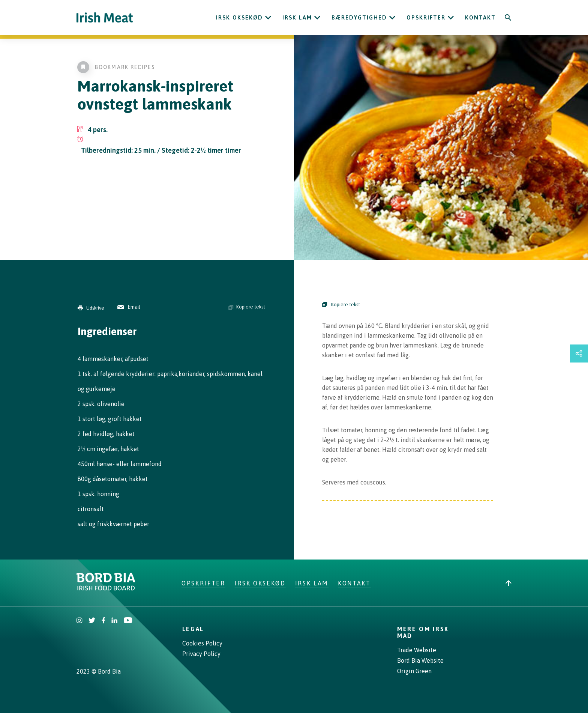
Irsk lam (297, 17)
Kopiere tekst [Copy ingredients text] (247, 307)
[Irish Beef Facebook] (103, 621)
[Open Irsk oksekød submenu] (268, 18)
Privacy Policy (201, 654)
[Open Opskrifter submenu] (451, 18)
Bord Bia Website (420, 660)
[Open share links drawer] (579, 353)
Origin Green (414, 671)
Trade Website (417, 650)
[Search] (508, 18)
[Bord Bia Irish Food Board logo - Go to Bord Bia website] (106, 588)
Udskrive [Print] (91, 308)
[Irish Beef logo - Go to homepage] (105, 17)
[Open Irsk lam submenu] (317, 18)
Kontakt (480, 17)
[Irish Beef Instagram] (79, 621)
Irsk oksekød (239, 17)
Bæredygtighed (359, 17)
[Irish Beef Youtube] (128, 621)
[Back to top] (508, 583)
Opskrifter (426, 17)
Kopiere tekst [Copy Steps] (341, 305)
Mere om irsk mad (423, 632)
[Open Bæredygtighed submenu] (392, 18)
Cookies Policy (202, 643)
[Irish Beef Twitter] (92, 621)
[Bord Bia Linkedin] (114, 621)
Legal (193, 629)
